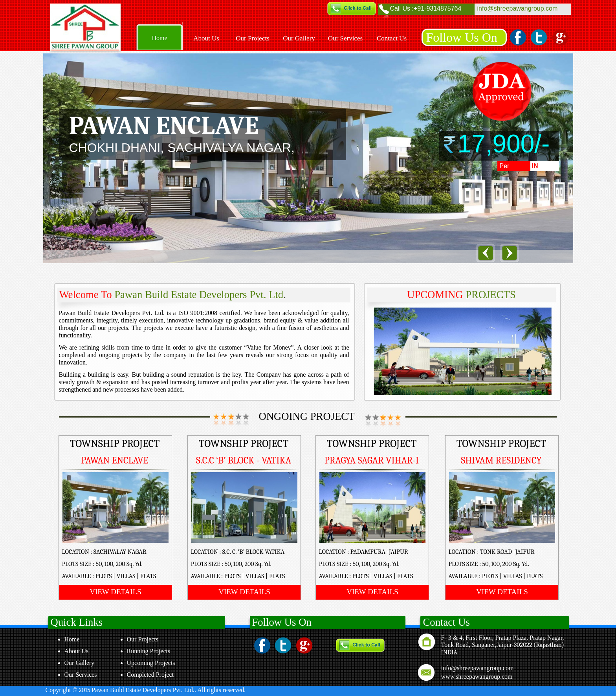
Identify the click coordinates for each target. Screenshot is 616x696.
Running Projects (149, 651)
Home (72, 639)
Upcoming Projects (151, 663)
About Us (77, 651)
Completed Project (150, 675)
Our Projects (143, 639)
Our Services (81, 675)
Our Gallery (80, 663)
